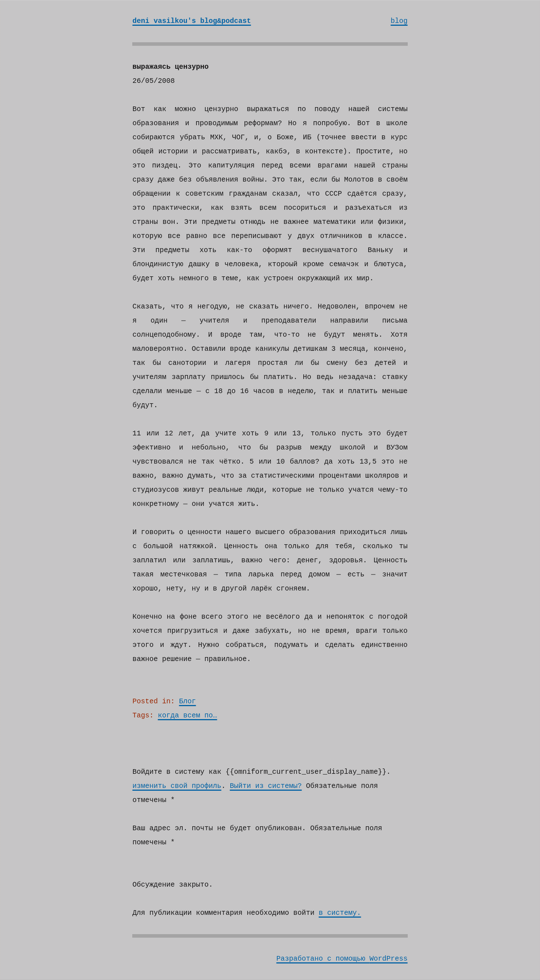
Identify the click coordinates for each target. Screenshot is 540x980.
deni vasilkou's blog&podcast (192, 21)
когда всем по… (187, 715)
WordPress (389, 959)
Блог (187, 701)
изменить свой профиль (177, 786)
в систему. (340, 913)
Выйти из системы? (266, 786)
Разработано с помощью (323, 959)
